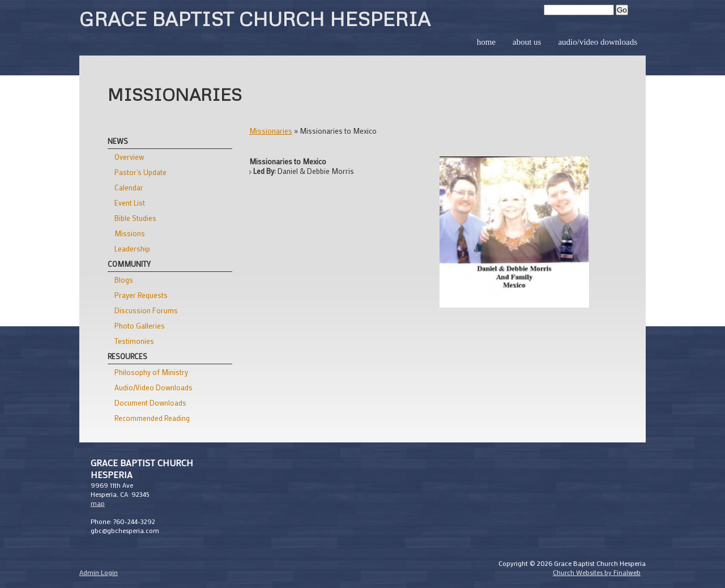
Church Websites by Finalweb (597, 572)
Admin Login (99, 572)
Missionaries (271, 131)
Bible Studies (135, 218)
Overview (129, 157)
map (98, 503)
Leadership (132, 248)
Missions (130, 233)
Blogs (124, 280)
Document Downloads (150, 402)
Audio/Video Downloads (598, 42)
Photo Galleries (140, 325)
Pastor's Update (140, 172)
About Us (527, 42)
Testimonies (134, 341)
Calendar (129, 187)
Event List (130, 203)
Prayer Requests (141, 295)
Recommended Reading (152, 418)
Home (486, 42)
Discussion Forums (146, 310)
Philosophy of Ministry (151, 372)
